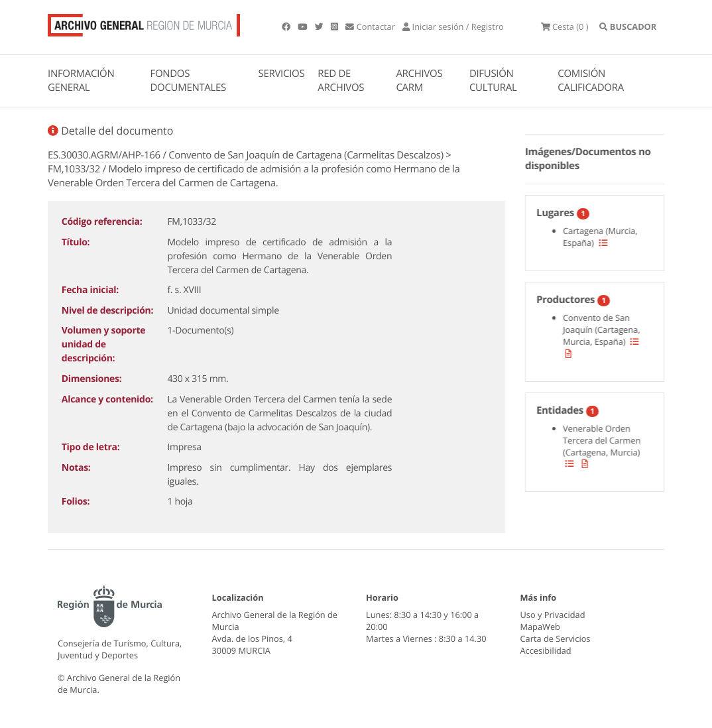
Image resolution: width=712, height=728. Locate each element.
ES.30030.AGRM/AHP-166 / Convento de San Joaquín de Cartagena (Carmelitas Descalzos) (246, 155)
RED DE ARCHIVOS (341, 81)
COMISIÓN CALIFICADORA (591, 81)
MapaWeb (540, 627)
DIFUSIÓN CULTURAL (493, 81)
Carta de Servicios (556, 638)
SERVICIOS (282, 74)
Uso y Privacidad (553, 615)
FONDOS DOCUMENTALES (188, 81)
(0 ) (565, 27)
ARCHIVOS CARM (419, 81)
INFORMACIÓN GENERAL (81, 81)
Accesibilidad (546, 650)
